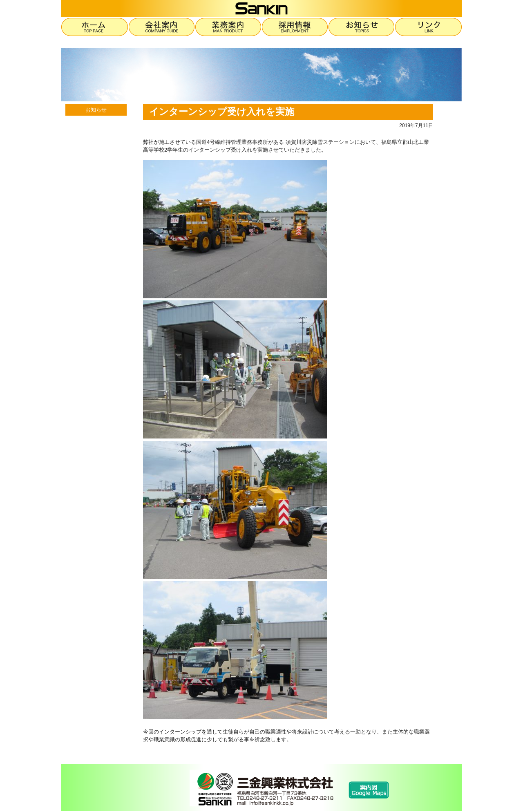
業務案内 (229, 27)
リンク (428, 27)
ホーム (95, 27)
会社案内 (162, 27)
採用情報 (295, 27)
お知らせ (362, 27)
